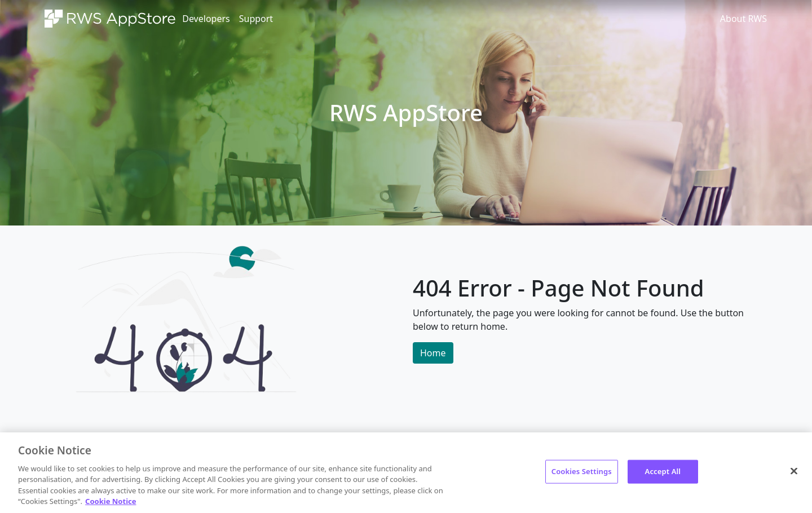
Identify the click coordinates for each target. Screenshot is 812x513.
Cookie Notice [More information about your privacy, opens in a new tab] (111, 501)
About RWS (743, 19)
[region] (406, 473)
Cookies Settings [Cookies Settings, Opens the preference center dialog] (582, 471)
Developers (206, 19)
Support (256, 19)
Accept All (663, 471)
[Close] (794, 471)
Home (433, 353)
